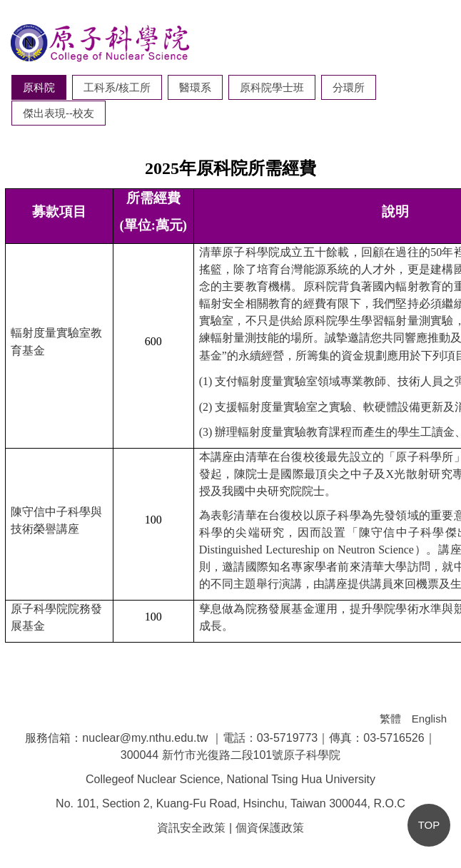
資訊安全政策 (191, 828)
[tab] (39, 87)
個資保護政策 (270, 828)
